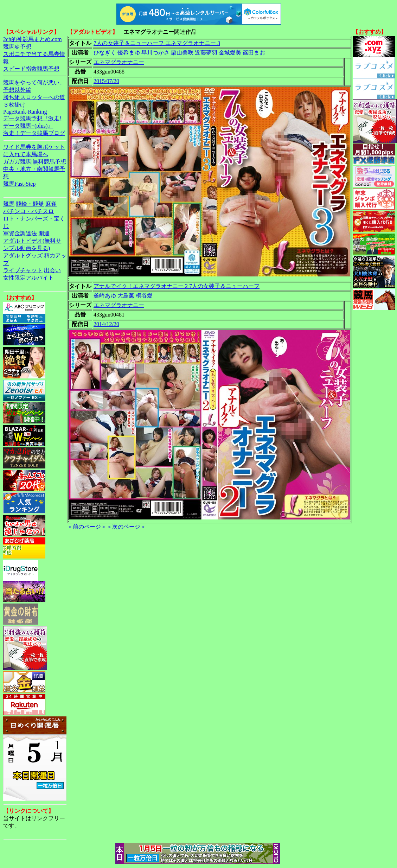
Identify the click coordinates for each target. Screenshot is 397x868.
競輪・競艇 (30, 204)
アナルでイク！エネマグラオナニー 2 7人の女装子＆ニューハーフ (177, 286)
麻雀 (51, 204)
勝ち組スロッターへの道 (34, 97)
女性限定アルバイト (28, 278)
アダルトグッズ (23, 256)
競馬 (9, 204)
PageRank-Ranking (25, 112)
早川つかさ (155, 53)
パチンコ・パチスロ (28, 211)
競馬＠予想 (17, 47)
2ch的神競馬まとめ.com (33, 39)
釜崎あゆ (105, 296)
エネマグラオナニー (119, 62)
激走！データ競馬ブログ (34, 133)
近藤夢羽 (206, 53)
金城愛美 (230, 53)
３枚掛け (14, 105)
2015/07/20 (106, 81)
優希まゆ (129, 53)
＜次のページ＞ (126, 527)
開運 (44, 233)
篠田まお (254, 53)
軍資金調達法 (20, 233)
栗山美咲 (182, 53)
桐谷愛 (144, 296)
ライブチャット (23, 270)
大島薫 (126, 296)
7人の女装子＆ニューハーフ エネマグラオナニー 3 (157, 43)
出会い (52, 270)
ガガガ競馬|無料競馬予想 (35, 162)
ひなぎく (105, 53)
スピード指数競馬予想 (31, 69)
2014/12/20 (106, 324)
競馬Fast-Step (19, 184)
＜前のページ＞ (87, 527)
